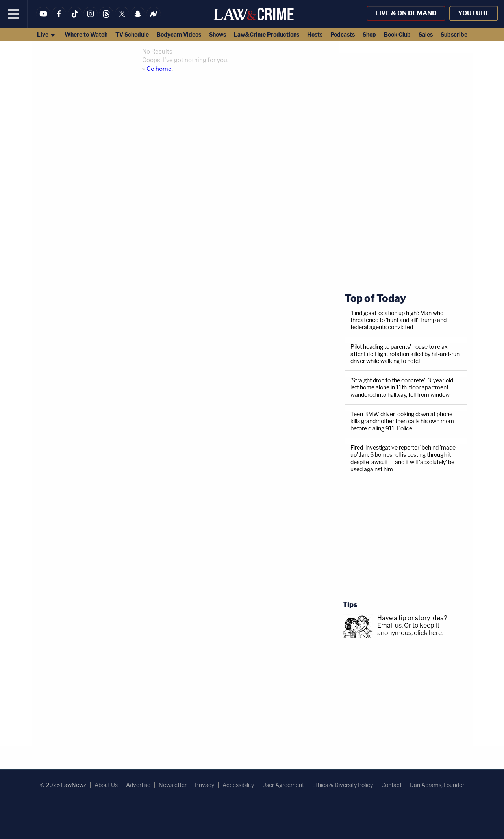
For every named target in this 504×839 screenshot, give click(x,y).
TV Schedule (132, 34)
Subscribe (454, 34)
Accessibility (238, 785)
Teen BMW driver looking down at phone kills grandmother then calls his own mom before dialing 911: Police (402, 421)
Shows (218, 34)
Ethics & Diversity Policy (343, 785)
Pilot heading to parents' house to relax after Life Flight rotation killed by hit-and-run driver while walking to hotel (405, 354)
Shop (369, 34)
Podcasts (343, 34)
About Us (106, 785)
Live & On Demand (406, 13)
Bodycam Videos (179, 34)
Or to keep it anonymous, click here (409, 629)
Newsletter (173, 785)
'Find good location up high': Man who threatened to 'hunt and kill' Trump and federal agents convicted (398, 320)
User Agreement (283, 785)
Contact (391, 785)
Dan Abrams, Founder (437, 785)
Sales (426, 34)
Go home (159, 69)
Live (46, 34)
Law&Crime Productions (267, 34)
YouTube (474, 13)
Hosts (315, 34)
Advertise (138, 785)
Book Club (397, 34)
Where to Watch (86, 34)
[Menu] (14, 14)
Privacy (205, 785)
